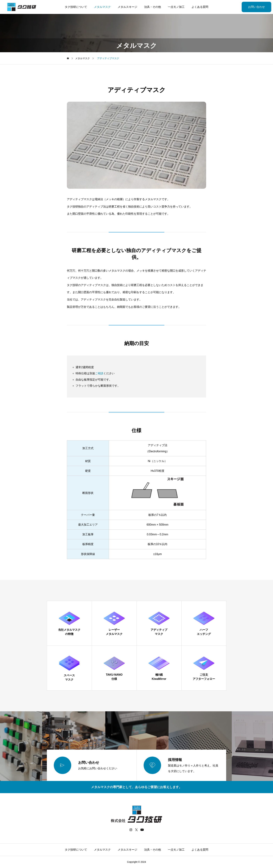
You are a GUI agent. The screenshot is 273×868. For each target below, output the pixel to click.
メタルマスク (102, 7)
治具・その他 (153, 7)
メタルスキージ (127, 7)
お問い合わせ (256, 7)
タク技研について (76, 7)
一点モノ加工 (176, 7)
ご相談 (99, 373)
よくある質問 (200, 7)
